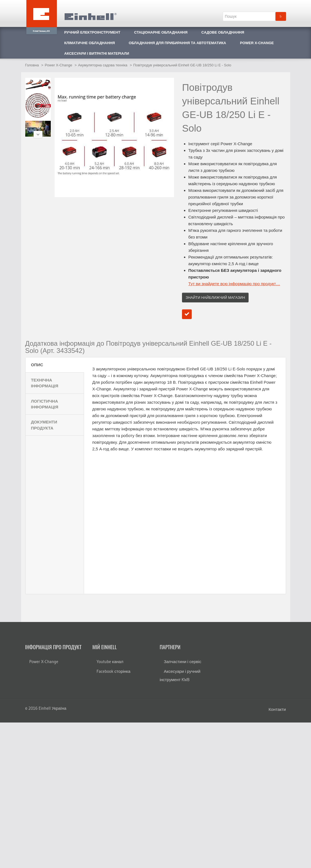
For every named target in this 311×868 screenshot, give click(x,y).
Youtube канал (110, 662)
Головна (32, 65)
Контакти (277, 709)
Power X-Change (58, 65)
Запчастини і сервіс (183, 662)
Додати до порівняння (187, 314)
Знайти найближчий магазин (215, 298)
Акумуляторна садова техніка (103, 65)
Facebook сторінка (113, 671)
